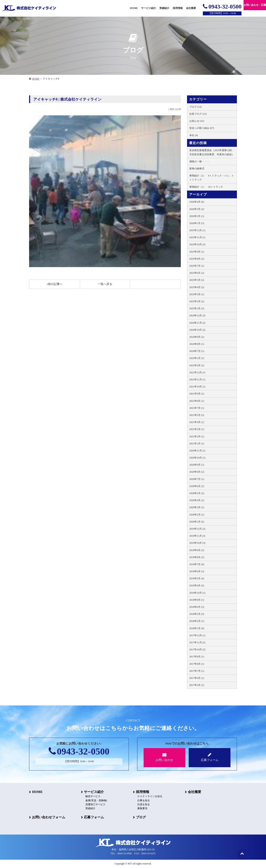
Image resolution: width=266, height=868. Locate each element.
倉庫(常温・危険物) (96, 800)
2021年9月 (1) (197, 394)
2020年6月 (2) (197, 486)
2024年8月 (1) (197, 344)
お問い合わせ (164, 757)
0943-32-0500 (222, 7)
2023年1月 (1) (197, 358)
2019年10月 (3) (197, 543)
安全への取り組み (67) (202, 128)
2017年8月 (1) (197, 664)
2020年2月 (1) (197, 515)
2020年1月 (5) (197, 522)
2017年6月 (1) (197, 678)
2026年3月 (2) (197, 209)
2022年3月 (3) (197, 365)
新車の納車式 (197, 169)
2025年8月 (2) (197, 259)
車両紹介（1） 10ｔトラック (206, 187)
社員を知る (143, 804)
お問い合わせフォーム (49, 817)
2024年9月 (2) (197, 337)
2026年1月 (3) (197, 223)
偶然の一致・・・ (199, 162)
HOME (36, 79)
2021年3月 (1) (197, 429)
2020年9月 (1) (197, 465)
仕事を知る (143, 800)
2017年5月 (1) (197, 685)
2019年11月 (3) (197, 536)
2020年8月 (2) (197, 472)
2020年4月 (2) (197, 500)
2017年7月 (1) (197, 671)
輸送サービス (93, 796)
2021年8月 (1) (197, 401)
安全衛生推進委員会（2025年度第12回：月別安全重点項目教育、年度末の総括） (212, 152)
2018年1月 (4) (197, 628)
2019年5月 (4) (197, 578)
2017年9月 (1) (197, 657)
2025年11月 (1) (197, 237)
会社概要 (195, 792)
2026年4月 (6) (197, 202)
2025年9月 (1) (197, 252)
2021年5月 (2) (197, 415)
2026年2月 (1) (197, 216)
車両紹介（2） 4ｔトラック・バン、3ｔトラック (211, 178)
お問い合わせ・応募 (255, 5)
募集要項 (142, 808)
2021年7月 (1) (197, 408)
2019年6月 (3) (197, 571)
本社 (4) (194, 135)
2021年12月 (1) (197, 372)
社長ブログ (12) (198, 114)
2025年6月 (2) (197, 273)
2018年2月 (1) (197, 621)
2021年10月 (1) (197, 387)
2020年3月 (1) (197, 507)
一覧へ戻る (105, 284)
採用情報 (143, 792)
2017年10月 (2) (197, 650)
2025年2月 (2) (197, 301)
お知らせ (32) (197, 121)
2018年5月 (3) (197, 614)
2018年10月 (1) (197, 593)
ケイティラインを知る (150, 796)
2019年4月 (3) (197, 586)
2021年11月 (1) (197, 380)
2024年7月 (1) (197, 351)
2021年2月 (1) (197, 436)
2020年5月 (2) (197, 493)
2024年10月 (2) (197, 330)
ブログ (141, 817)
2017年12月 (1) (197, 635)
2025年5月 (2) (197, 280)
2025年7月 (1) (197, 266)
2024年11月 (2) (197, 323)
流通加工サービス (95, 804)
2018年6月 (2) (197, 607)
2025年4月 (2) (197, 287)
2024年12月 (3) (197, 316)
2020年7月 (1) (197, 479)
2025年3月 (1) (197, 294)
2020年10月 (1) (197, 458)
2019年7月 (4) (197, 564)
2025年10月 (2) (197, 244)
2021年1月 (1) (197, 444)
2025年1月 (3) (197, 308)
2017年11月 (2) (197, 642)
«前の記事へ (55, 284)
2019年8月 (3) (197, 557)
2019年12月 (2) (197, 529)
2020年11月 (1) (197, 451)
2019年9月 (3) (197, 550)
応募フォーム (210, 757)
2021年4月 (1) (197, 422)
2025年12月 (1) (197, 230)
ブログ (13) (195, 107)
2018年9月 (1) (197, 600)
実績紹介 (164, 8)
